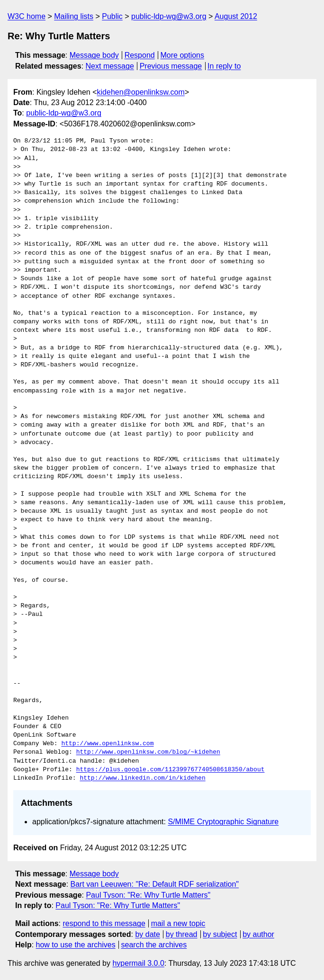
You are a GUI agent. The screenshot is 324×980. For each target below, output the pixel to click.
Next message (110, 66)
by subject (220, 934)
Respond (140, 55)
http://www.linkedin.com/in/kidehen (142, 778)
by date (147, 934)
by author (258, 934)
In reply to (224, 66)
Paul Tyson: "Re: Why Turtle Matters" (148, 895)
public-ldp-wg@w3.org (169, 16)
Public (112, 16)
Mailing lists (74, 16)
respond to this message (104, 923)
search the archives (154, 945)
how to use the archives (76, 945)
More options (183, 55)
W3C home (27, 16)
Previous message (171, 66)
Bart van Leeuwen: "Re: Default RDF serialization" (155, 884)
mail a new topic (178, 923)
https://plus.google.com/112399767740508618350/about (171, 770)
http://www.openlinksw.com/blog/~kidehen (148, 752)
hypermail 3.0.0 (138, 963)
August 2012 (236, 16)
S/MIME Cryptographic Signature (223, 822)
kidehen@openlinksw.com (141, 92)
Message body (94, 55)
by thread (182, 934)
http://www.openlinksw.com (107, 744)
